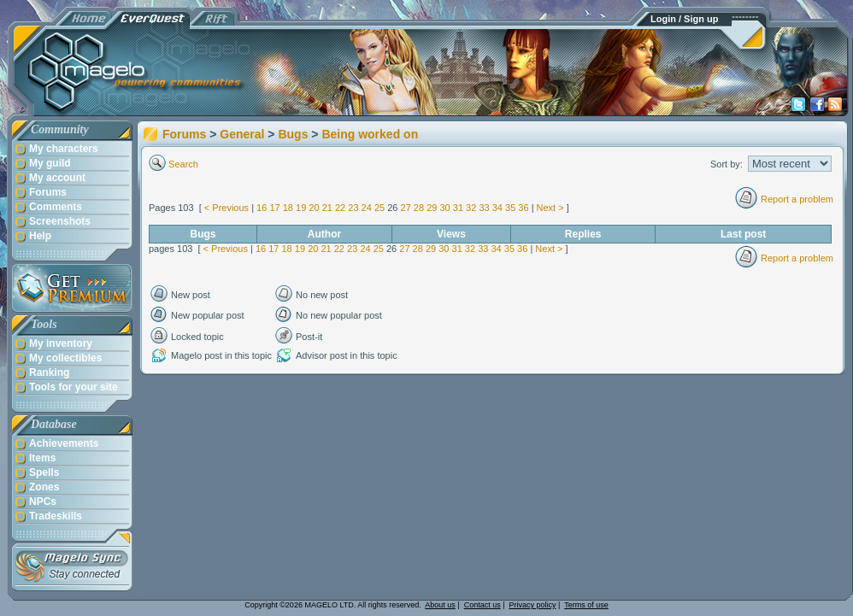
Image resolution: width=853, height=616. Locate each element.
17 (274, 208)
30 (444, 208)
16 (262, 208)
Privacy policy (533, 605)
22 (340, 208)
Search (183, 164)
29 (432, 208)
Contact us (482, 605)
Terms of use (586, 605)
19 (301, 208)
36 (523, 208)
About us (440, 605)
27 (406, 208)
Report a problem (797, 199)
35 (510, 208)
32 (471, 208)
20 (314, 208)
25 (379, 208)
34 (497, 208)
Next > (550, 208)
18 (288, 208)
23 (353, 208)
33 (484, 208)
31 (458, 208)
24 (367, 208)
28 (419, 208)
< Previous (226, 208)
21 (327, 208)
